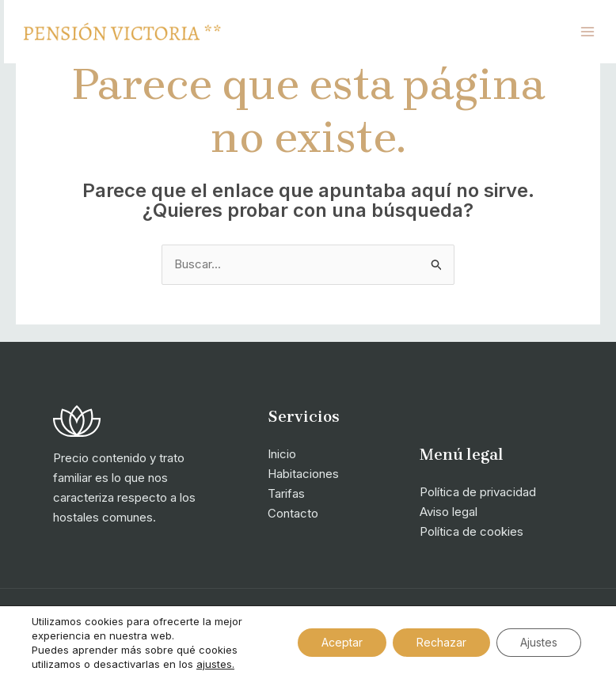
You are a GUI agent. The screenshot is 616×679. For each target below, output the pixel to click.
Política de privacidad (478, 492)
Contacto (293, 513)
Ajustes (539, 642)
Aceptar (342, 642)
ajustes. (215, 664)
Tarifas (286, 493)
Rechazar (441, 642)
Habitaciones (303, 474)
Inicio (282, 454)
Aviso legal (449, 512)
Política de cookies (472, 531)
